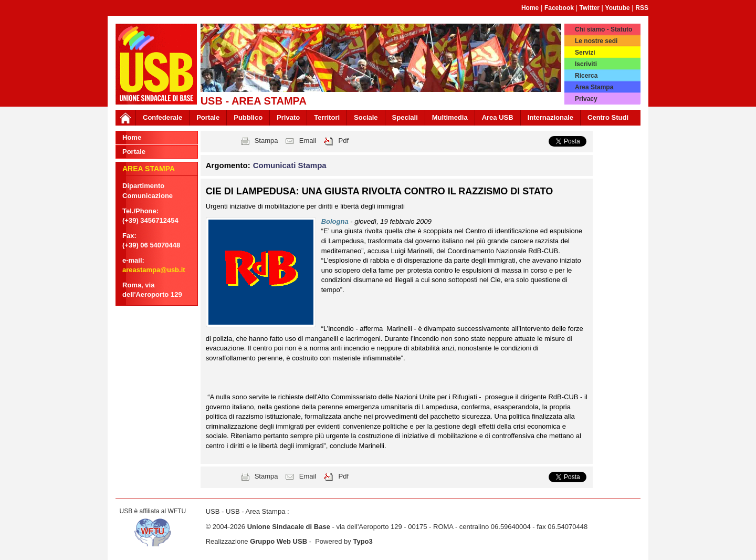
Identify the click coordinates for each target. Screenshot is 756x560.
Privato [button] (288, 117)
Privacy (586, 99)
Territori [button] (327, 117)
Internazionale (550, 117)
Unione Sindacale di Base (289, 527)
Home (530, 8)
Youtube (618, 8)
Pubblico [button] (248, 117)
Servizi (585, 53)
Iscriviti (586, 64)
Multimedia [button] (450, 117)
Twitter (590, 8)
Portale (208, 117)
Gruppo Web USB (279, 541)
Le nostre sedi (596, 41)
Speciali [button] (405, 117)
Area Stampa (594, 87)
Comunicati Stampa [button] (290, 165)
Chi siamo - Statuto (603, 29)
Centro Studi (608, 117)
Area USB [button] (498, 117)
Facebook (559, 8)
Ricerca (586, 76)
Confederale (162, 117)
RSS (642, 8)
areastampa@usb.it (154, 270)
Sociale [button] (366, 117)
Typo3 (363, 541)
